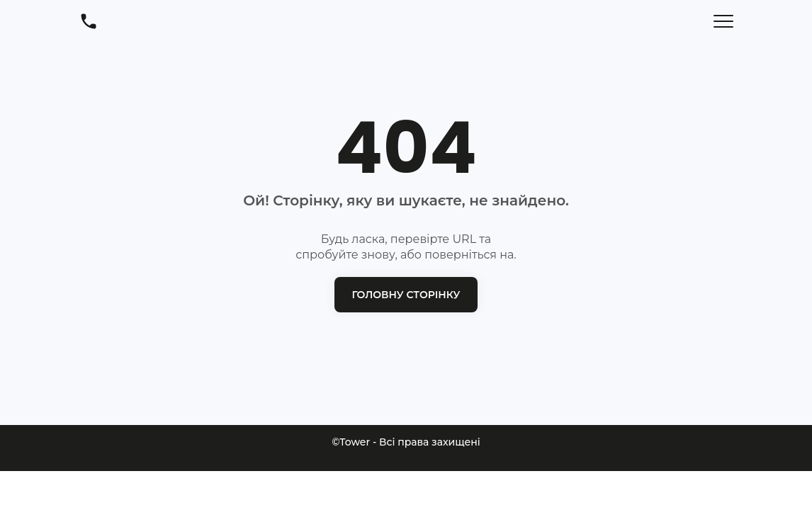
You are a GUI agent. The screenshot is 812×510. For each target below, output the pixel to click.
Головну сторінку (406, 295)
